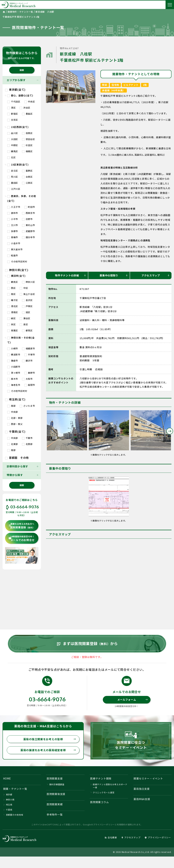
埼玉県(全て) (15, 399)
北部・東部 (15, 418)
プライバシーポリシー (104, 825)
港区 (11, 108)
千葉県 (9, 810)
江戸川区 (14, 189)
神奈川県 (10, 800)
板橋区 (27, 151)
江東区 (27, 183)
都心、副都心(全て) (20, 95)
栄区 (11, 324)
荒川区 (13, 177)
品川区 (13, 133)
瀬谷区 (25, 318)
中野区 (13, 145)
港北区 (13, 306)
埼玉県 (9, 805)
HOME (7, 779)
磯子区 (13, 300)
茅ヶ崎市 (14, 373)
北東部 (13, 444)
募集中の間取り (114, 275)
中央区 (30, 102)
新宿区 (13, 114)
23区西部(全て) (18, 127)
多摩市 (13, 231)
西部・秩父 (15, 424)
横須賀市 (14, 355)
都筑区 (27, 330)
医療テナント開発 (101, 779)
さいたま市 (27, 406)
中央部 (13, 412)
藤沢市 (27, 361)
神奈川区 (28, 282)
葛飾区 (27, 171)
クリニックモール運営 (104, 793)
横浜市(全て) (16, 276)
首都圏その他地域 (15, 815)
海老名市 (14, 385)
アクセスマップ (156, 275)
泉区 (24, 324)
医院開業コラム (99, 803)
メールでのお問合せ (21, 538)
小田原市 (14, 367)
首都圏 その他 (17, 458)
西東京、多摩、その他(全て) (22, 198)
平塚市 (30, 355)
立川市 (13, 225)
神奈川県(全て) (17, 270)
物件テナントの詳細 (71, 275)
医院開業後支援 (56, 795)
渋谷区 (25, 108)
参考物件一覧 (55, 815)
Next (170, 431)
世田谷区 (28, 139)
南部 (11, 406)
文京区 (13, 120)
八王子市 (14, 207)
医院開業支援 (55, 779)
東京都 (9, 795)
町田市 (30, 207)
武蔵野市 (28, 231)
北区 (11, 157)
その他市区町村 (17, 261)
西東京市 (28, 213)
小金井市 (14, 243)
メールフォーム (133, 700)
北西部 (27, 444)
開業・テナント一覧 (15, 789)
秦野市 (30, 373)
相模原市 (28, 348)
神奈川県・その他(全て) (21, 340)
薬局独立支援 (142, 789)
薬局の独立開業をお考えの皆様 (50, 740)
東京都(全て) (15, 89)
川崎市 (13, 348)
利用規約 (121, 825)
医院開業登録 (22, 526)
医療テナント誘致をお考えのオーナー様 (110, 786)
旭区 (26, 312)
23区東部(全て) (18, 164)
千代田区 (14, 102)
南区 (11, 294)
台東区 (27, 177)
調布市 (13, 213)
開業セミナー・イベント (148, 779)
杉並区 (27, 145)
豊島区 (27, 114)
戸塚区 (27, 306)
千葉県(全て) (15, 431)
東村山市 (28, 225)
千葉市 (27, 438)
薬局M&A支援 (142, 800)
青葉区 (13, 330)
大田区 (13, 139)
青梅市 (13, 237)
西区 (11, 288)
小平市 (13, 219)
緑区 (11, 318)
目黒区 (27, 133)
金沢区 (27, 300)
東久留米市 (15, 249)
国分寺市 (28, 237)
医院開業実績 (55, 805)
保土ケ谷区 (27, 294)
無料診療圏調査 (57, 785)
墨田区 (13, 183)
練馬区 (13, 151)
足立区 (13, 171)
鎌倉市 (13, 361)
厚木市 (13, 379)
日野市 (27, 219)
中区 (24, 288)
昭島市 (13, 255)
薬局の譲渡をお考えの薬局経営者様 (48, 751)
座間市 (30, 385)
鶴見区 (13, 282)
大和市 (27, 379)
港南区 (13, 312)
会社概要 (111, 838)
